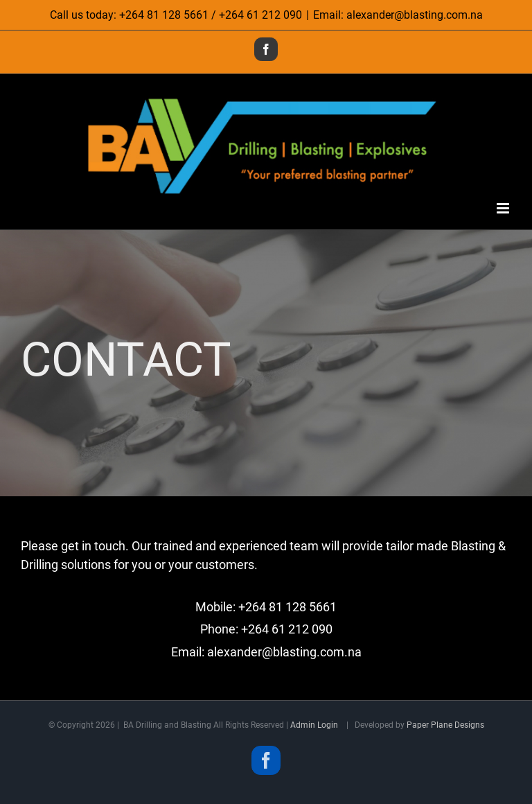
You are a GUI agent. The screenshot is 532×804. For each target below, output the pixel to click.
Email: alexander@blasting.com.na (398, 15)
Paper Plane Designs (445, 725)
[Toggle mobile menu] (504, 208)
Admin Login (314, 725)
